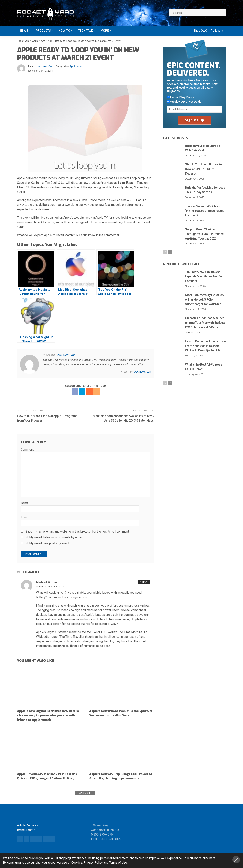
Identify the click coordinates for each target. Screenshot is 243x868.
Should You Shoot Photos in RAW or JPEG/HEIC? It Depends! (203, 169)
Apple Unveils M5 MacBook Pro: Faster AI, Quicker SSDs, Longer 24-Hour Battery (49, 776)
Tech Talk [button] (85, 31)
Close (236, 860)
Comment (27, 450)
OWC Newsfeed (45, 66)
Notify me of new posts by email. (47, 543)
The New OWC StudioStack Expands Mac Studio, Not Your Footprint (205, 277)
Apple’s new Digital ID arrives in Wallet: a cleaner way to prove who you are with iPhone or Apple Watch (49, 716)
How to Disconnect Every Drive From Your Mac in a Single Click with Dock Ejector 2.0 (205, 346)
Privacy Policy (93, 863)
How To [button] (64, 31)
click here (209, 858)
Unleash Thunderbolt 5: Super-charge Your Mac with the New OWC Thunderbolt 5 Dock (205, 323)
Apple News (76, 66)
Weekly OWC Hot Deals (184, 101)
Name (25, 503)
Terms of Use (118, 863)
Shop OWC (200, 31)
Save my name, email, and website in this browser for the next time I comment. (77, 532)
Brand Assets (26, 834)
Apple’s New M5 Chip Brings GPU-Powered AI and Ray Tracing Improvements (115, 779)
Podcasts (217, 31)
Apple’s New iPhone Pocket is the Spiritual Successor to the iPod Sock (118, 713)
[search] (222, 13)
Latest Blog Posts (181, 97)
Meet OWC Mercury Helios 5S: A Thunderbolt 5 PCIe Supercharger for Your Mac (205, 300)
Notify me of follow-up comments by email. (54, 538)
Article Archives (28, 830)
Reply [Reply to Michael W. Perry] (144, 582)
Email (24, 517)
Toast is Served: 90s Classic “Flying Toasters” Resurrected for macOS (205, 211)
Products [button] (43, 31)
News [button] (24, 31)
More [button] (105, 31)
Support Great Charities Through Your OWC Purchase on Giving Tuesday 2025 (204, 234)
